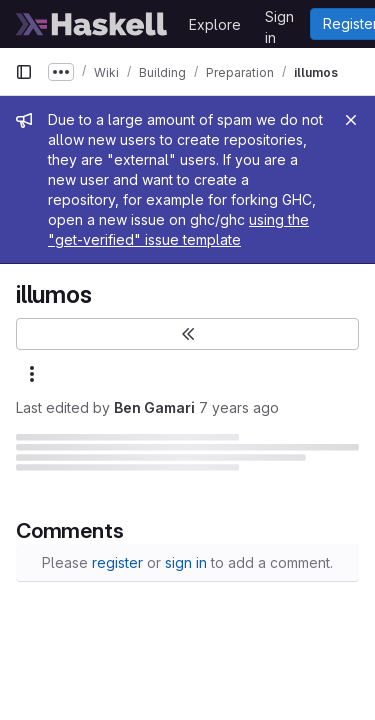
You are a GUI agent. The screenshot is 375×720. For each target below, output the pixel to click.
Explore (215, 24)
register (117, 562)
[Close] (351, 120)
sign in (186, 562)
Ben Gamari (154, 407)
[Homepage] (92, 24)
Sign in (279, 20)
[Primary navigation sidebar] (24, 72)
